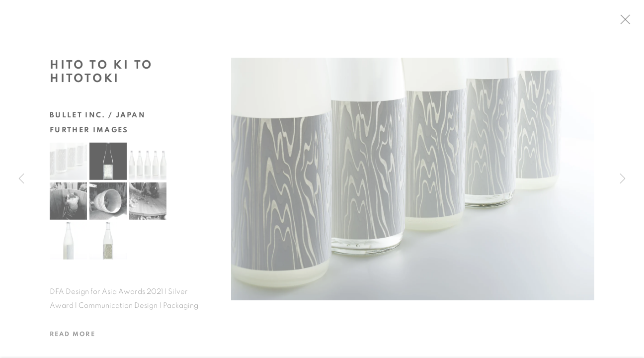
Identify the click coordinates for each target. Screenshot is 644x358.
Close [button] (630, 22)
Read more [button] (73, 337)
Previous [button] (21, 179)
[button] (68, 164)
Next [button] (623, 179)
